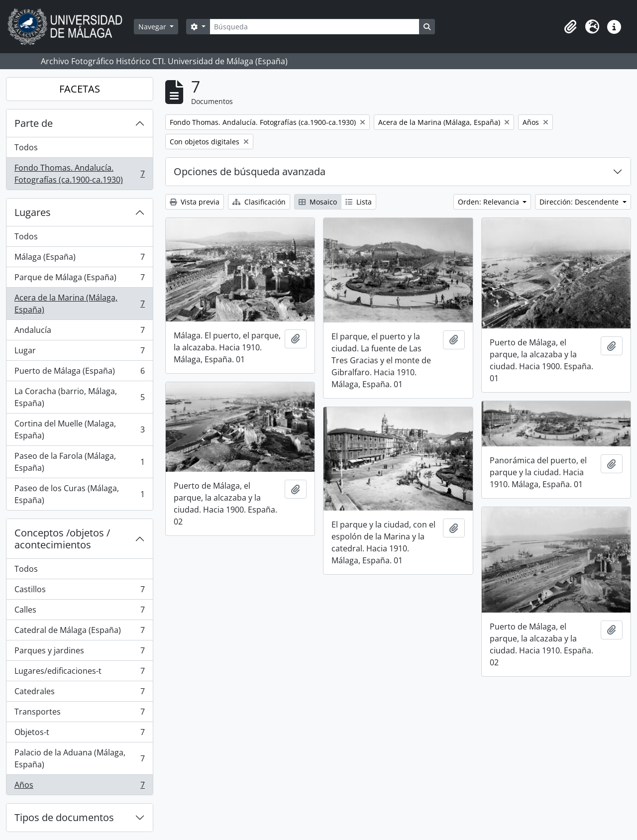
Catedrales (79, 693)
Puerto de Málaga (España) (79, 373)
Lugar (79, 353)
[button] (570, 27)
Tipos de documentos (64, 817)
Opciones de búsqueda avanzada (250, 171)
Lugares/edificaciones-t (79, 673)
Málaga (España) (79, 259)
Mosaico (318, 202)
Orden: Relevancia (489, 202)
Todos (26, 147)
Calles (79, 612)
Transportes (79, 714)
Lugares (33, 212)
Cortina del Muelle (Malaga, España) (79, 429)
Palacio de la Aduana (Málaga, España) (79, 758)
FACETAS (80, 89)
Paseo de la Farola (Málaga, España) (79, 462)
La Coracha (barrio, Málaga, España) (79, 397)
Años (79, 787)
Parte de (34, 123)
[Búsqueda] (315, 27)
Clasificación (259, 202)
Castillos (79, 591)
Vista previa (195, 202)
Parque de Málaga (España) (79, 279)
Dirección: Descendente (580, 202)
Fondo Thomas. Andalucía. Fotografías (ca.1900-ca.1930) (79, 174)
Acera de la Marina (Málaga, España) (79, 304)
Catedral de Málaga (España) (79, 632)
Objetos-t (79, 734)
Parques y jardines (79, 653)
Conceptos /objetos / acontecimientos (62, 539)
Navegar (153, 27)
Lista (359, 202)
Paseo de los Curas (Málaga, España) (79, 494)
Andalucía (79, 332)
